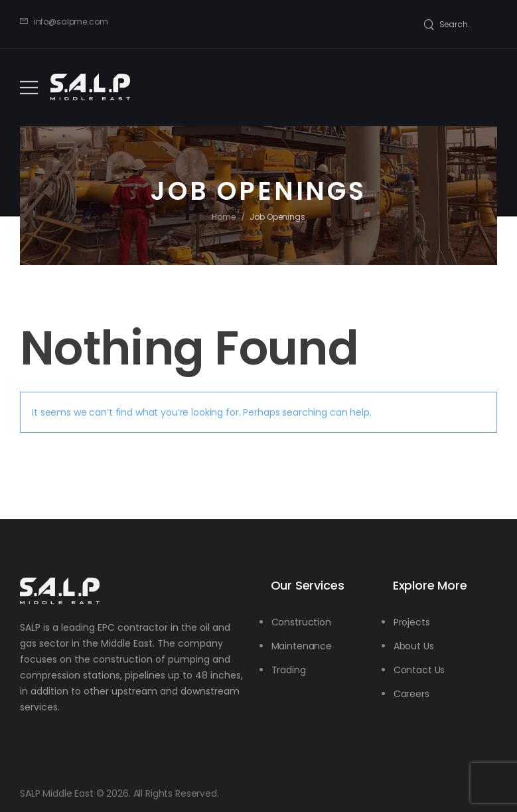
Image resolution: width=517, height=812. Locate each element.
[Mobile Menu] (29, 87)
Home (224, 217)
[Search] (448, 24)
